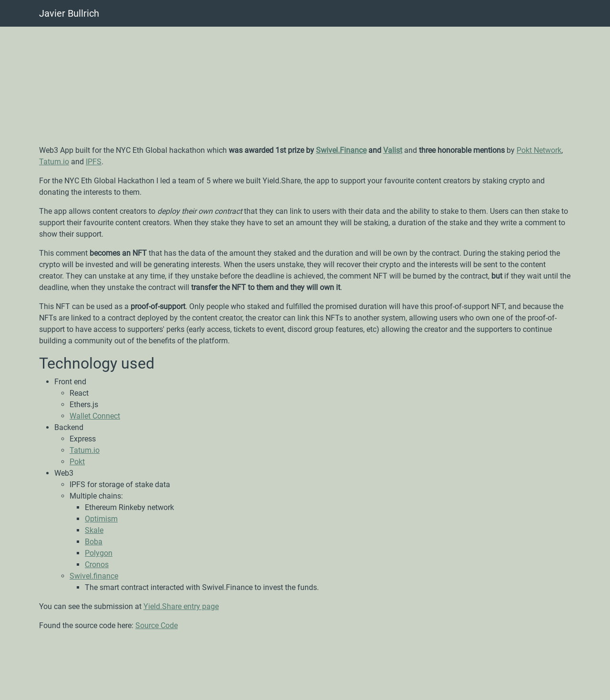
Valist (393, 150)
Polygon (99, 553)
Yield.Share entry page (181, 606)
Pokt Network (539, 150)
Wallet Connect (95, 416)
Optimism (101, 519)
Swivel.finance (94, 576)
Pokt (77, 462)
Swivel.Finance (341, 150)
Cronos (97, 565)
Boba (94, 542)
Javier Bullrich (69, 13)
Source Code (157, 625)
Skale (94, 530)
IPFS (94, 162)
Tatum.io (54, 162)
